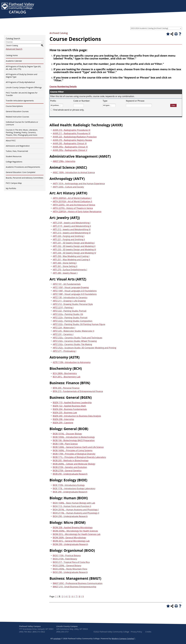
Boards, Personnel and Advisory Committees (25, 178)
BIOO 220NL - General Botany (67, 566)
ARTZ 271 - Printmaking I (64, 351)
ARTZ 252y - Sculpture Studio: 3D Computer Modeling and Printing (84, 348)
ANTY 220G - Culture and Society (68, 187)
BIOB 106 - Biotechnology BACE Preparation (74, 440)
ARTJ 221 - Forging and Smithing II (69, 239)
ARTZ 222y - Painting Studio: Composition (73, 321)
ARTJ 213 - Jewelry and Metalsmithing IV (72, 233)
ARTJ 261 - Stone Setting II (65, 266)
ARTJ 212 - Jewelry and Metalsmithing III (72, 229)
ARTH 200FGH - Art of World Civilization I (72, 198)
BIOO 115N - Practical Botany (67, 555)
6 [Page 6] (73, 596)
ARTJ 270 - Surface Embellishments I (70, 270)
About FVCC (11, 141)
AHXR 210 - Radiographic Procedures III (71, 130)
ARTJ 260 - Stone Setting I (65, 263)
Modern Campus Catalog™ (123, 639)
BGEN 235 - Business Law (65, 413)
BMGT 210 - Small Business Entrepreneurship (74, 587)
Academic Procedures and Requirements (23, 167)
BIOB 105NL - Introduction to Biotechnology (74, 437)
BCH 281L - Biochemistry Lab (67, 377)
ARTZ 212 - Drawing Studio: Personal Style (73, 304)
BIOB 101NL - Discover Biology (67, 434)
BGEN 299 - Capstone (63, 423)
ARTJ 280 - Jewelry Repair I (65, 273)
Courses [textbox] (9, 42)
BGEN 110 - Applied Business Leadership (72, 402)
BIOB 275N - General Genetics (67, 471)
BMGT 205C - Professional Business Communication (78, 583)
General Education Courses (17, 111)
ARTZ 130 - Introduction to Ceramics (70, 297)
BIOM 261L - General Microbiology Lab (71, 541)
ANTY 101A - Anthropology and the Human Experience (79, 184)
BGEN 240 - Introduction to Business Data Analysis (77, 416)
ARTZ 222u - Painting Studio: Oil (68, 314)
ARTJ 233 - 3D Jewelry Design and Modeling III (74, 250)
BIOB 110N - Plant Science (65, 444)
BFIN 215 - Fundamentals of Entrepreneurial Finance (78, 391)
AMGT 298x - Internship (64, 161)
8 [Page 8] (80, 596)
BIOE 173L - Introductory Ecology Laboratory (74, 488)
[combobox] (156, 28)
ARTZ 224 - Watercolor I (64, 328)
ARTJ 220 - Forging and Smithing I (69, 236)
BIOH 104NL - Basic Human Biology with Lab (74, 503)
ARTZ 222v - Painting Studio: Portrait (70, 318)
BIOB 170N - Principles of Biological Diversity (74, 454)
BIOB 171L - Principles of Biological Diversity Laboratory (79, 457)
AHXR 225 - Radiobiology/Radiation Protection (75, 137)
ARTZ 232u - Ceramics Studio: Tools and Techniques (78, 338)
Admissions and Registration (18, 146)
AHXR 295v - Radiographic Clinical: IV (70, 147)
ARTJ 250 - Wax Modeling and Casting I (71, 256)
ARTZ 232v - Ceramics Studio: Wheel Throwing (75, 341)
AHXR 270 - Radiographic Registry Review (72, 140)
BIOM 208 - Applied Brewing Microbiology (73, 527)
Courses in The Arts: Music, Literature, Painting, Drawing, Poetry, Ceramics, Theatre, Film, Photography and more (22, 132)
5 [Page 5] (69, 596)
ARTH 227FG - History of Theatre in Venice (73, 208)
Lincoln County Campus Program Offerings (24, 87)
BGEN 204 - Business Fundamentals (70, 409)
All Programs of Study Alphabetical (20, 82)
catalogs (57, 639)
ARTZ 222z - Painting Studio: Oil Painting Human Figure (79, 324)
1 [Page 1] (56, 596)
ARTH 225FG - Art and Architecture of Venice (74, 205)
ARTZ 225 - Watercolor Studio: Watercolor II (73, 331)
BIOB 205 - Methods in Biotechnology (71, 460)
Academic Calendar (14, 61)
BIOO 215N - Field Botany (65, 559)
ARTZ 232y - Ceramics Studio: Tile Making (72, 344)
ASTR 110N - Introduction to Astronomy (72, 362)
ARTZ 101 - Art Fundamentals (67, 284)
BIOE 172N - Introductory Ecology (69, 485)
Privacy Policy (136, 632)
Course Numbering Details (63, 86)
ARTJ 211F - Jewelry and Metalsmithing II (72, 226)
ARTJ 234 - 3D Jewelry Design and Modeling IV (74, 253)
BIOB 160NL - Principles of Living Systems (73, 450)
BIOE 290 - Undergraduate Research (70, 492)
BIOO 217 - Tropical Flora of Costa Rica (71, 562)
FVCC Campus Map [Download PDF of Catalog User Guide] (14, 183)
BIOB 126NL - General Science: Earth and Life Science (78, 447)
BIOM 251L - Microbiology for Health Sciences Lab (77, 534)
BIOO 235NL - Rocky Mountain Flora (70, 569)
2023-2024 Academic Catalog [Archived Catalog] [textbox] (149, 28)
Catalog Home (12, 55)
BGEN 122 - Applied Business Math (69, 406)
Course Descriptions (14, 106)
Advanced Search (14, 49)
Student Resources (14, 156)
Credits (148, 632)
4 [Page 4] (66, 596)
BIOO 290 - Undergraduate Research (70, 572)
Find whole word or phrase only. (69, 110)
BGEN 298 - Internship (63, 419)
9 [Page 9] (83, 596)
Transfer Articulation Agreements (20, 101)
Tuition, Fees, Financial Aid (17, 151)
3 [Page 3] (63, 596)
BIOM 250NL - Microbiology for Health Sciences (75, 531)
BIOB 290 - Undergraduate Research (70, 474)
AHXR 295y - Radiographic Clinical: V (70, 150)
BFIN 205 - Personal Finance (66, 388)
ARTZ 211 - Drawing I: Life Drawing (69, 301)
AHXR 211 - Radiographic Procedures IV (71, 133)
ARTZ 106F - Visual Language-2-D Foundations (75, 291)
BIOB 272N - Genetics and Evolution (70, 467)
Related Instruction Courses (17, 117)
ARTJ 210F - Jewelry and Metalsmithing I (72, 223)
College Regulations (14, 162)
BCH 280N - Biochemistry (65, 373)
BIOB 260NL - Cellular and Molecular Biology (74, 464)
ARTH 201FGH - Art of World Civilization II (72, 201)
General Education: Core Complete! (21, 172)
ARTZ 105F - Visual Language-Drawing (71, 287)
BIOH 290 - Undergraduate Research (70, 516)
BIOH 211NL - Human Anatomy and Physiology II (76, 513)
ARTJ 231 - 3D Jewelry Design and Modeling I (74, 243)
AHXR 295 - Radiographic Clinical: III (70, 143)
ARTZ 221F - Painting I (63, 308)
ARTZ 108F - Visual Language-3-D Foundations (75, 294)
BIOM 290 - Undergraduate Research (70, 544)
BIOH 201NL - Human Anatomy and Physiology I (76, 510)
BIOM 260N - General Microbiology (69, 538)
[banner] (18, 8)
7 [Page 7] (76, 596)
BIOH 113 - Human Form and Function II (72, 506)
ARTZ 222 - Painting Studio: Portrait (70, 311)
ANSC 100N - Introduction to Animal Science (74, 172)
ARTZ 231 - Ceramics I (63, 334)
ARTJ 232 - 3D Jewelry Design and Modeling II (74, 246)
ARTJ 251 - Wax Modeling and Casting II (71, 260)
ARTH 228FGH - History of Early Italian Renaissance (77, 211)
